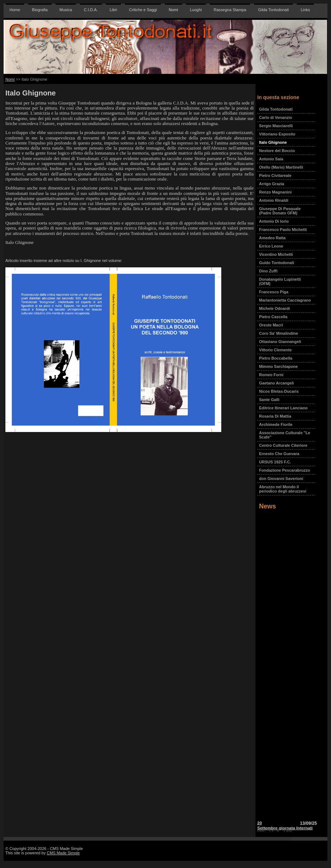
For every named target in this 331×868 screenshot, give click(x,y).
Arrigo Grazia (272, 184)
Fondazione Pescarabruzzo (285, 470)
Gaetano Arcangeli (276, 383)
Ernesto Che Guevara (279, 454)
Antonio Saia (271, 159)
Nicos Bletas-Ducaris (279, 391)
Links (305, 10)
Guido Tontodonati (277, 263)
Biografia (40, 10)
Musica (66, 10)
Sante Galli (269, 400)
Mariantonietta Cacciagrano (285, 300)
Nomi (173, 10)
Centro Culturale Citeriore (283, 445)
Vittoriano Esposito (277, 134)
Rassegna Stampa (230, 10)
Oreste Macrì (271, 325)
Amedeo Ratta (272, 238)
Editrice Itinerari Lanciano (283, 408)
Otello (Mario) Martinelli (281, 167)
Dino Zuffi (268, 271)
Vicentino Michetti (276, 254)
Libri (114, 10)
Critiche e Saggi (143, 10)
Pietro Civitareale (275, 175)
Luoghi (196, 10)
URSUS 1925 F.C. (275, 462)
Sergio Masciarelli (276, 126)
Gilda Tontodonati (273, 10)
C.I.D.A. (91, 10)
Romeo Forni (271, 375)
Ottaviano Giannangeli (280, 342)
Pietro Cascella (273, 317)
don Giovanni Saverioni (281, 478)
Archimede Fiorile (276, 424)
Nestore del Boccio (277, 151)
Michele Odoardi (275, 308)
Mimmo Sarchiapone (278, 366)
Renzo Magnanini (275, 192)
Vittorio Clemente (275, 350)
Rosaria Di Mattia (275, 416)
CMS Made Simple (63, 853)
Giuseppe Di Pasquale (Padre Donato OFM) (280, 211)
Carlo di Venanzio (276, 117)
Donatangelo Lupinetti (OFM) (280, 281)
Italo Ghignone (273, 142)
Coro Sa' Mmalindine (278, 333)
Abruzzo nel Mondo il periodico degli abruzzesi (283, 489)
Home (15, 10)
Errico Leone (271, 246)
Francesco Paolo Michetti (283, 230)
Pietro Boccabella (276, 358)
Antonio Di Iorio (274, 221)
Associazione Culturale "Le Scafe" (285, 435)
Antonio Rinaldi (274, 200)
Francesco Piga (274, 292)
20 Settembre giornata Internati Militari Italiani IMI (285, 829)
